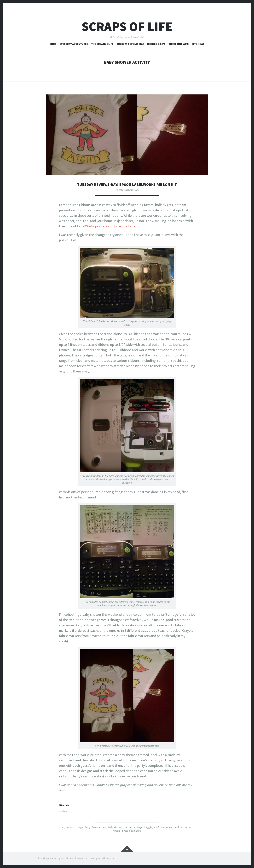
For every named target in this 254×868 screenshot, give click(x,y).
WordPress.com (107, 858)
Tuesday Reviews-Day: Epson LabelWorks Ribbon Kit (127, 184)
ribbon (116, 831)
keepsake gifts (144, 827)
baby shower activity (96, 827)
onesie (164, 827)
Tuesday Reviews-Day (130, 44)
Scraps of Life (127, 26)
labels (157, 827)
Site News (198, 44)
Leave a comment (132, 831)
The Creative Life (102, 44)
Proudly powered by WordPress (55, 858)
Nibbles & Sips (156, 44)
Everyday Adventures (74, 44)
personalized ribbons (180, 827)
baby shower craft (118, 827)
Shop (53, 44)
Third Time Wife (179, 44)
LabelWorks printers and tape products (106, 226)
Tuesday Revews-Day (127, 190)
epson (132, 827)
